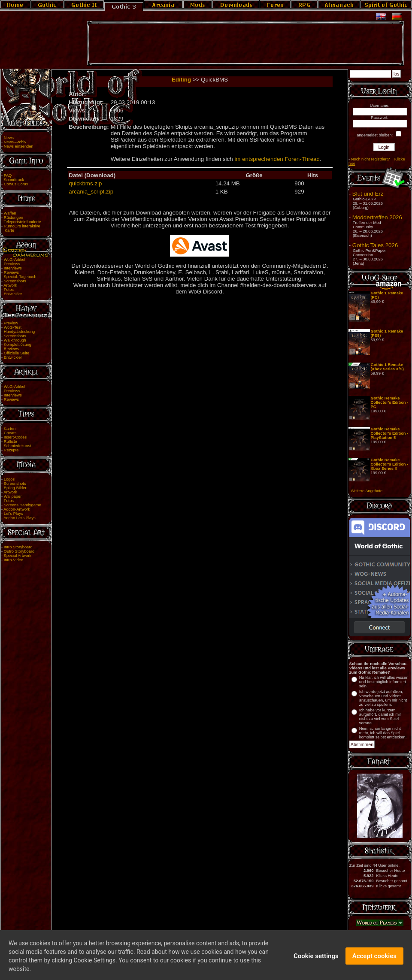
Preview (11, 323)
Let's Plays (14, 514)
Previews (12, 264)
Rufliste (11, 442)
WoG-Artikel (15, 260)
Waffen (10, 213)
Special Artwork (18, 556)
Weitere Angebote (367, 491)
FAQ (8, 175)
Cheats (10, 433)
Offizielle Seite (17, 353)
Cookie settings (316, 962)
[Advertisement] (245, 43)
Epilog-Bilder (15, 488)
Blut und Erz (368, 194)
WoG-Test (13, 327)
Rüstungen (14, 218)
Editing (181, 80)
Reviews (11, 272)
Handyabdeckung (20, 332)
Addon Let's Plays (19, 518)
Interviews (13, 268)
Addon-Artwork (17, 509)
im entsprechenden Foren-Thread (277, 159)
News (9, 138)
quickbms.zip (85, 183)
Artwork (10, 285)
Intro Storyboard (18, 547)
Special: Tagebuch (20, 277)
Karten (10, 429)
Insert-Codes (15, 437)
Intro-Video (14, 560)
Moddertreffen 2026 (377, 217)
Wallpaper (13, 496)
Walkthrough (15, 340)
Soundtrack (14, 180)
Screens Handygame (23, 505)
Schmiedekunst (18, 446)
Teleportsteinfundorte (23, 222)
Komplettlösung (18, 345)
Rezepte (11, 450)
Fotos (9, 290)
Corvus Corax (16, 184)
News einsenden (19, 146)
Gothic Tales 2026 (375, 245)
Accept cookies (374, 962)
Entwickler (13, 294)
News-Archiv (15, 142)
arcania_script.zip (91, 192)
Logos (9, 479)
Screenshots (15, 281)
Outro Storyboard (19, 551)
